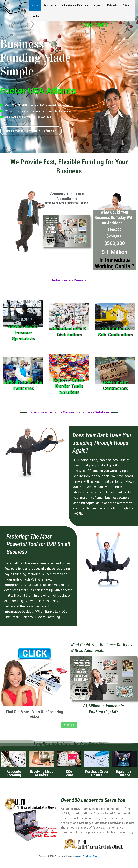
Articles (128, 5)
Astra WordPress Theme (88, 856)
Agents (99, 5)
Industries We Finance (76, 5)
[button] (55, 5)
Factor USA (15, 11)
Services (50, 5)
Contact (36, 16)
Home (35, 5)
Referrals (113, 5)
